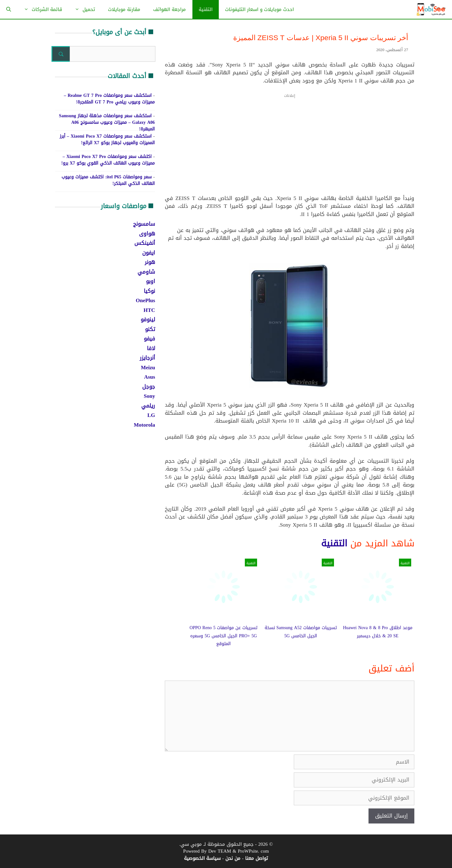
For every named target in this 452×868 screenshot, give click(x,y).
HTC (149, 310)
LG (151, 415)
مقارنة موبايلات (124, 9)
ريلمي (148, 406)
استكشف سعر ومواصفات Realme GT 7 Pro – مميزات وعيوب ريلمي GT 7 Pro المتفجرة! (109, 99)
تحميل (82, 9)
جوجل (149, 387)
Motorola (144, 425)
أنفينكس (145, 243)
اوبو (151, 281)
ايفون (149, 253)
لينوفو (148, 319)
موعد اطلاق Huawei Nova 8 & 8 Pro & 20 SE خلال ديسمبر (378, 632)
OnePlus (145, 300)
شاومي (146, 272)
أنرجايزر (147, 358)
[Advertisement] (290, 148)
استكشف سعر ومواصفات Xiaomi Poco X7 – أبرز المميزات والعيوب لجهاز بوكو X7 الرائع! (107, 139)
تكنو (150, 329)
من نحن (233, 858)
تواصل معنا (257, 858)
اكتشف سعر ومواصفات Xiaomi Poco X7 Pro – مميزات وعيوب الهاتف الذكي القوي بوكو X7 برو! (108, 160)
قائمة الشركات (40, 9)
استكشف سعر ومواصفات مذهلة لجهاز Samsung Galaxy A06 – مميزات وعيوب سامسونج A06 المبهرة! (107, 122)
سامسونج (144, 224)
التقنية (206, 9)
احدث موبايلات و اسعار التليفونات (259, 9)
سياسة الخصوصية (202, 858)
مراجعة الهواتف (169, 9)
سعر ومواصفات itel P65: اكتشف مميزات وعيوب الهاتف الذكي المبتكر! (108, 180)
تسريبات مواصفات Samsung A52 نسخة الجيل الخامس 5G (301, 632)
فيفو (149, 339)
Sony (149, 396)
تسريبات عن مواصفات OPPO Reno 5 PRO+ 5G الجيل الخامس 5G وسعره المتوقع (223, 636)
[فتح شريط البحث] (9, 9)
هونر (150, 262)
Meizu (148, 367)
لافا (151, 348)
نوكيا (149, 291)
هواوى (147, 234)
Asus (150, 377)
